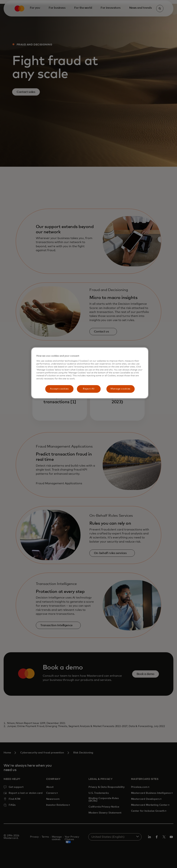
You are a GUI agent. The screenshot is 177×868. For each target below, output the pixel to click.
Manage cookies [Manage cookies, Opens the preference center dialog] (120, 389)
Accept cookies (59, 389)
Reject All (89, 389)
